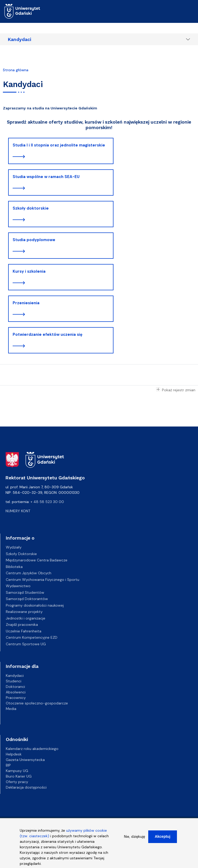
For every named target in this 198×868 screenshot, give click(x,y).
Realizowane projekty (24, 612)
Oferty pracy (17, 782)
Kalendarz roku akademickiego (32, 749)
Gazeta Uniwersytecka (25, 760)
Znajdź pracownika (22, 625)
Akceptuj (163, 837)
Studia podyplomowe (34, 240)
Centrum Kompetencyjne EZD (32, 637)
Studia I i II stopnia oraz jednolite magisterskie (59, 145)
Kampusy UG (17, 771)
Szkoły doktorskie (31, 208)
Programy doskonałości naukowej (35, 605)
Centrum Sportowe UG (26, 644)
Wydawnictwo (18, 586)
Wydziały (14, 547)
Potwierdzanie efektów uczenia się (48, 334)
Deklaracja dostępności (26, 787)
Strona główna (16, 70)
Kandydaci (19, 39)
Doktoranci (15, 687)
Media (11, 709)
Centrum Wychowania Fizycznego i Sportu (43, 580)
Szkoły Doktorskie (21, 554)
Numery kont (18, 511)
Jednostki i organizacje (26, 618)
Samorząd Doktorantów (27, 599)
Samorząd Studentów (25, 592)
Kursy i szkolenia (29, 271)
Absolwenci (16, 692)
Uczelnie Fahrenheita (24, 631)
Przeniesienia (26, 303)
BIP (8, 765)
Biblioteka (14, 567)
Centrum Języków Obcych (29, 573)
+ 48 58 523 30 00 (47, 502)
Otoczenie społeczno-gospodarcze (37, 703)
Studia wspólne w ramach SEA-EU (46, 177)
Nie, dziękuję (135, 837)
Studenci (14, 681)
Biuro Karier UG (19, 776)
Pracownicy (16, 698)
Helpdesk (14, 754)
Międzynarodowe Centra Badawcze (37, 560)
